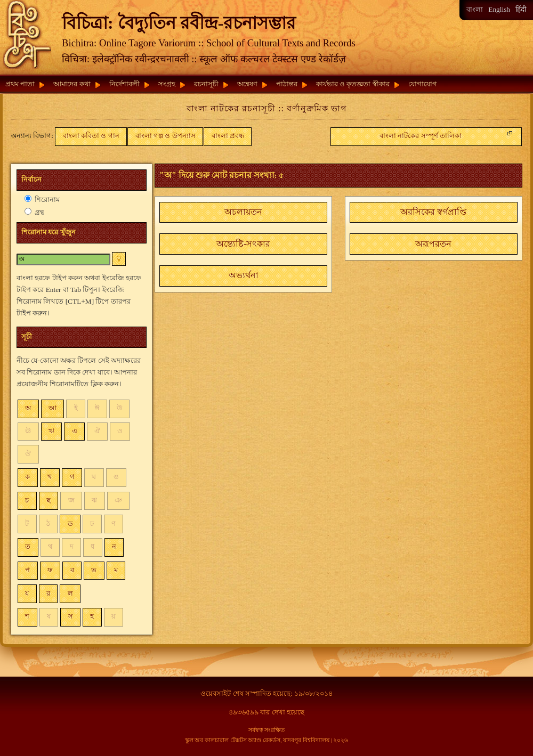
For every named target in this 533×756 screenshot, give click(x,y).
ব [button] (72, 570)
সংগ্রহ (167, 84)
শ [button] (27, 616)
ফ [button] (50, 570)
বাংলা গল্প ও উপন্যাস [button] (165, 136)
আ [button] (53, 408)
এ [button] (75, 431)
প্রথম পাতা (20, 84)
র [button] (48, 593)
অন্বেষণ (247, 84)
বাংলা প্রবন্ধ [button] (228, 136)
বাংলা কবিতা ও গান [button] (91, 136)
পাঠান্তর (287, 84)
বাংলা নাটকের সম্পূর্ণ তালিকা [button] (447, 134)
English (499, 9)
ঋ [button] (51, 431)
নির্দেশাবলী (124, 84)
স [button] (71, 616)
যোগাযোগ (423, 84)
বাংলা (475, 9)
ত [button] (28, 546)
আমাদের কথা (72, 84)
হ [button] (92, 616)
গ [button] (72, 477)
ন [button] (114, 546)
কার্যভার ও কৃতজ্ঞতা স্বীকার (353, 84)
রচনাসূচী (206, 84)
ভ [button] (94, 570)
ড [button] (70, 523)
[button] (243, 213)
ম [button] (116, 570)
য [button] (27, 593)
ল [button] (70, 593)
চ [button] (27, 500)
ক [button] (27, 477)
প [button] (27, 570)
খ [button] (50, 477)
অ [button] (28, 408)
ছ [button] (49, 500)
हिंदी (521, 9)
